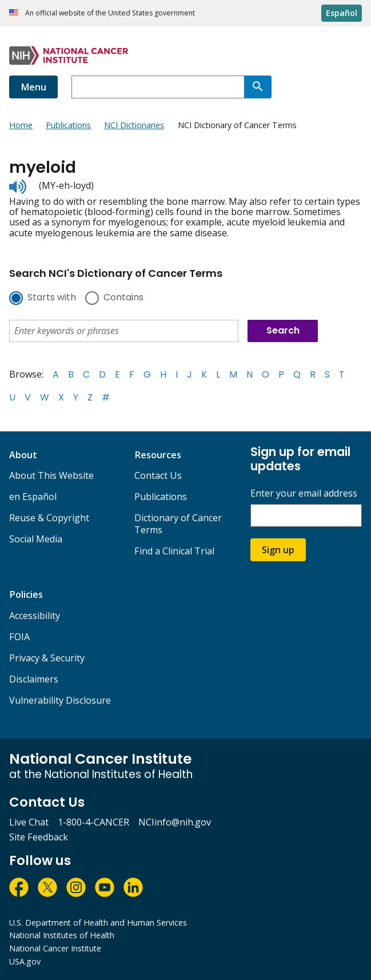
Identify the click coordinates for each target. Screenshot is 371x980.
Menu (33, 87)
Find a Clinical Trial (174, 551)
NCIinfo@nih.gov (175, 822)
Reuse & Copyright (49, 518)
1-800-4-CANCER (93, 822)
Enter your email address (304, 493)
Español (342, 13)
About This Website (51, 475)
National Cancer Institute (55, 948)
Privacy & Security (47, 658)
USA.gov (25, 961)
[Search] (258, 87)
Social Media (36, 539)
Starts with (52, 298)
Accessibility (35, 616)
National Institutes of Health (62, 935)
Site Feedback (39, 837)
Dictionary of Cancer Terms (178, 524)
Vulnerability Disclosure (60, 700)
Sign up (278, 550)
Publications (161, 497)
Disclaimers (34, 679)
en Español (33, 497)
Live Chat (29, 822)
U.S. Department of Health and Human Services (98, 923)
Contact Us (158, 475)
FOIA (19, 637)
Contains (123, 298)
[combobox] (158, 87)
